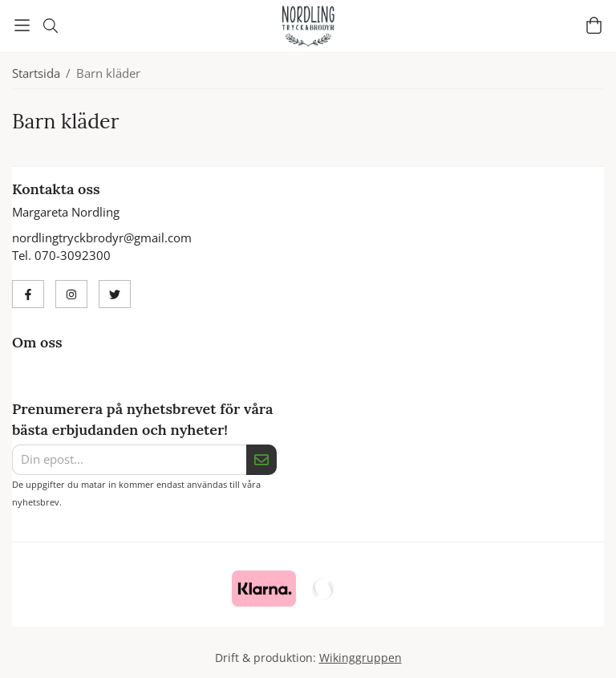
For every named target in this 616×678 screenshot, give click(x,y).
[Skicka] (261, 460)
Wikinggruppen (361, 658)
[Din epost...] (129, 460)
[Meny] (22, 25)
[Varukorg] (594, 25)
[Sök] (50, 26)
